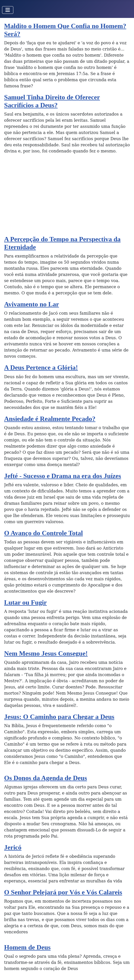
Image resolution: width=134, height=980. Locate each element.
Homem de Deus (27, 947)
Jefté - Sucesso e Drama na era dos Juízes (63, 476)
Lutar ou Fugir (25, 602)
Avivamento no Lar (32, 304)
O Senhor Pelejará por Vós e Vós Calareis (63, 892)
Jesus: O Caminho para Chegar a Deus (59, 717)
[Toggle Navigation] (8, 10)
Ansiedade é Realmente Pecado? (50, 419)
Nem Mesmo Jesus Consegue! (46, 653)
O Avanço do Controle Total (44, 533)
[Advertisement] (67, 197)
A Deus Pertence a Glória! (41, 368)
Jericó (13, 847)
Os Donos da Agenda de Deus (46, 778)
